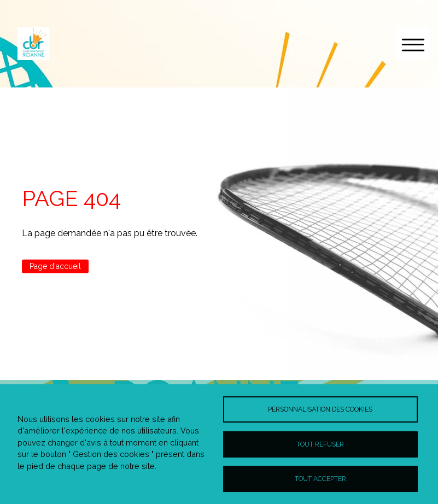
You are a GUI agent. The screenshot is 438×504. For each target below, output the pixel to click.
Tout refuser (320, 444)
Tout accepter (320, 479)
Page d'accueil (55, 266)
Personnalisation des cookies (320, 409)
